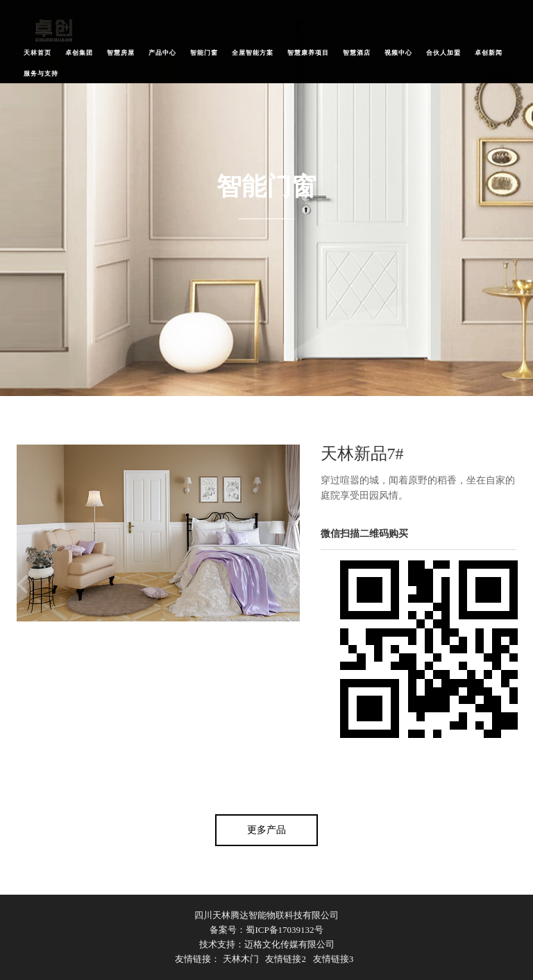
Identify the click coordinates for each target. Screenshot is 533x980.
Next (294, 584)
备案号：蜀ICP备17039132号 (266, 930)
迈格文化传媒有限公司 (289, 944)
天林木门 (241, 959)
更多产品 (266, 830)
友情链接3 (333, 959)
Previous (22, 584)
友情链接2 (286, 959)
